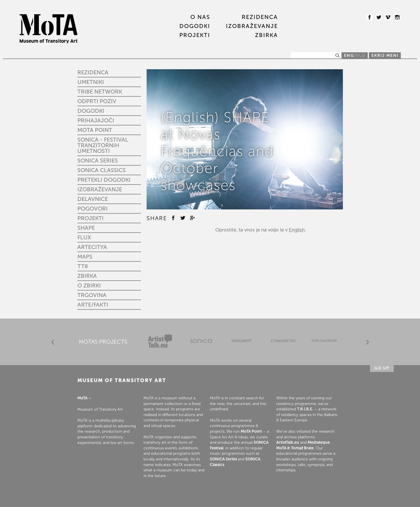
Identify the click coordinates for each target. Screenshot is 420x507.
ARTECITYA (92, 247)
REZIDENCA (260, 17)
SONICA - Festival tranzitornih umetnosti (103, 145)
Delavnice (93, 199)
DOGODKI (195, 26)
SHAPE (86, 228)
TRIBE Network (100, 92)
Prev (53, 342)
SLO (361, 56)
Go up (382, 368)
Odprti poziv (97, 101)
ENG (349, 56)
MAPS (85, 257)
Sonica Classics (102, 170)
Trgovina (92, 295)
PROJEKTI (195, 35)
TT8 (83, 266)
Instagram (397, 17)
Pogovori (93, 209)
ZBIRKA (266, 35)
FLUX (84, 237)
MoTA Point (95, 130)
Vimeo (388, 17)
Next (367, 342)
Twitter (379, 17)
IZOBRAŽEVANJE (252, 26)
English (297, 230)
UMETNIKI (91, 82)
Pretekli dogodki (104, 180)
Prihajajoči (96, 120)
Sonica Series (98, 161)
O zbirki (89, 285)
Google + (192, 218)
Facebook (369, 17)
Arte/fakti (93, 305)
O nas (200, 17)
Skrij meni (385, 56)
